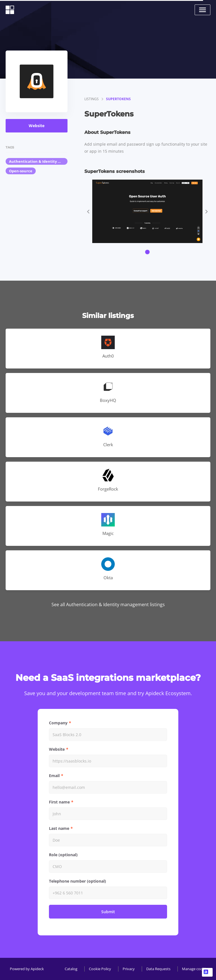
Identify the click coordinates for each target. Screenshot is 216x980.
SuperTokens (118, 99)
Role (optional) (63, 855)
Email (54, 776)
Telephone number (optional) (77, 881)
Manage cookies (195, 969)
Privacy (129, 969)
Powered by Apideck (27, 969)
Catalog (71, 969)
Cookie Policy (100, 969)
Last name (59, 828)
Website (37, 126)
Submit (108, 912)
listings (92, 99)
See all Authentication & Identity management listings (108, 605)
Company (58, 723)
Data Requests (158, 969)
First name (59, 802)
